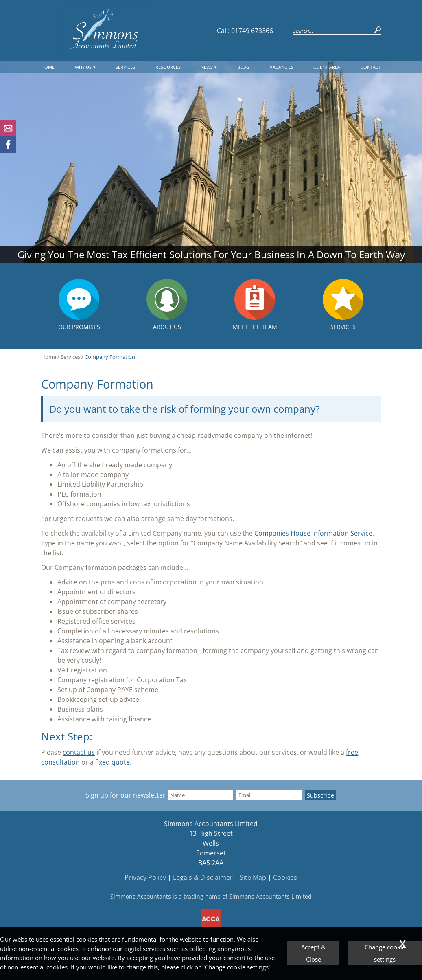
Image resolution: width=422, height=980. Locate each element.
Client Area (327, 67)
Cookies (285, 877)
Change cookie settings (385, 953)
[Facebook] (8, 150)
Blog (243, 67)
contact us (79, 752)
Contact (371, 67)
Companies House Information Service (313, 533)
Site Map (253, 877)
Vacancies (282, 67)
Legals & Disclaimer (203, 877)
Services (125, 67)
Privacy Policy (145, 877)
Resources (168, 67)
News (207, 67)
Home (48, 67)
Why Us (83, 67)
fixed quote (113, 762)
